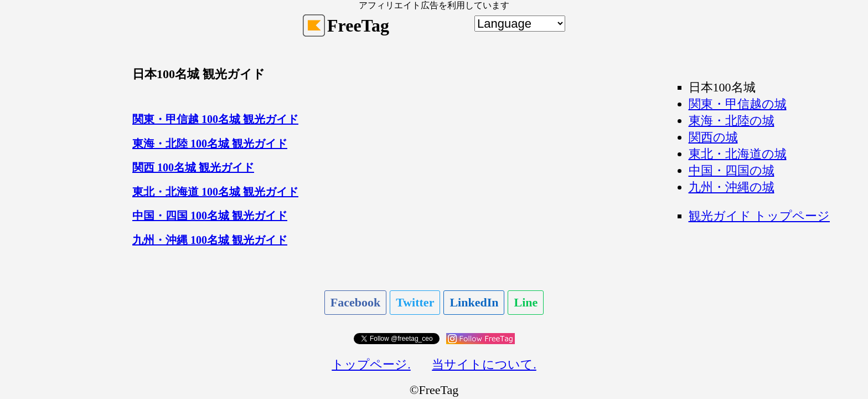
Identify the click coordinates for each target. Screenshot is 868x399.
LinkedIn (474, 302)
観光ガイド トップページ (759, 216)
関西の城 (713, 137)
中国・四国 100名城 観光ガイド (210, 216)
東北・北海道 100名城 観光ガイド (215, 192)
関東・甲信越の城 (738, 104)
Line (526, 302)
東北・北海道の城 (738, 154)
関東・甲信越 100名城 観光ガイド (215, 119)
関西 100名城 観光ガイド (193, 167)
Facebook (355, 302)
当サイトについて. (484, 364)
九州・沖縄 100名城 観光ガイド (210, 240)
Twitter (415, 302)
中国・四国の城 (732, 170)
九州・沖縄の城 (732, 187)
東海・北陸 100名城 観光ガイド (210, 144)
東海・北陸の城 (732, 121)
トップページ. (371, 364)
